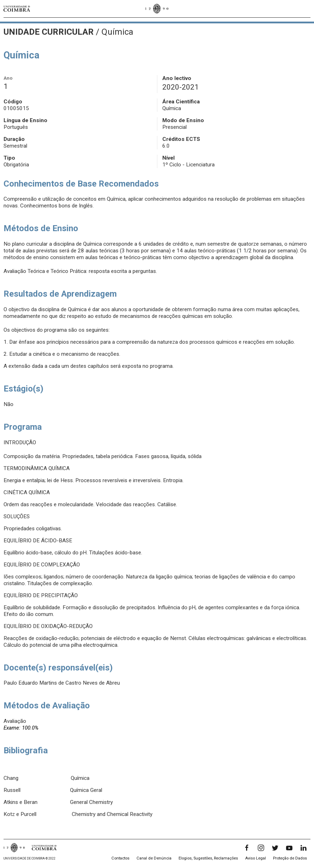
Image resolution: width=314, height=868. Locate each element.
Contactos (120, 858)
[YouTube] (289, 848)
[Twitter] (275, 848)
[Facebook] (247, 848)
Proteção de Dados (290, 858)
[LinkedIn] (303, 848)
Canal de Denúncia (154, 858)
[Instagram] (261, 848)
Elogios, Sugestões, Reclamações (208, 858)
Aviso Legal (255, 858)
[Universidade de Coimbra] (17, 9)
